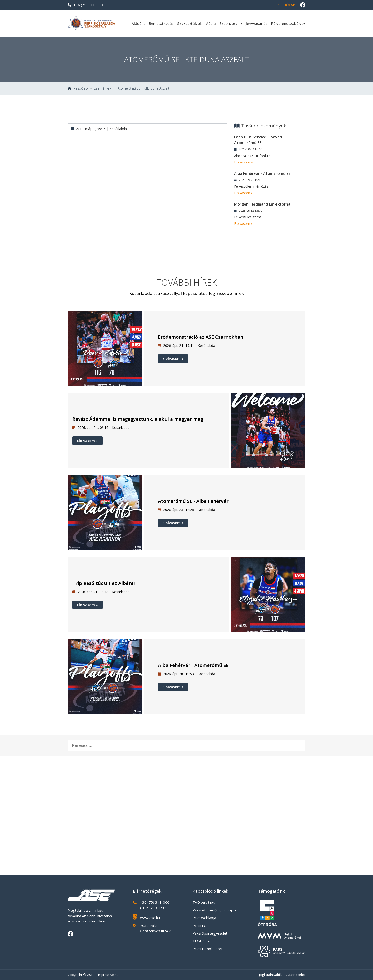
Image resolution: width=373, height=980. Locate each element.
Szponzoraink (231, 23)
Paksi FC (199, 926)
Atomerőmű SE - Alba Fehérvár (193, 501)
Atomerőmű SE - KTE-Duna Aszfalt (143, 88)
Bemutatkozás (161, 23)
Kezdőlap (286, 5)
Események (103, 88)
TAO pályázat (204, 902)
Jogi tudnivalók (270, 975)
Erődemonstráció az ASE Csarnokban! (201, 337)
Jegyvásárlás (257, 23)
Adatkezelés (296, 975)
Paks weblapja (204, 918)
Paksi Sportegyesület (210, 933)
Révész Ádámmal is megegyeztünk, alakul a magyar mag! (138, 419)
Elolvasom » (243, 162)
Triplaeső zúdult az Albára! (104, 583)
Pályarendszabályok (288, 23)
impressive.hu (108, 975)
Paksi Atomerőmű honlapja (214, 910)
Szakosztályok (189, 23)
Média (211, 23)
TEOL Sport (202, 941)
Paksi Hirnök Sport (208, 949)
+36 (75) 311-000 (85, 5)
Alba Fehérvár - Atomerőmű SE (193, 665)
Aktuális (138, 23)
